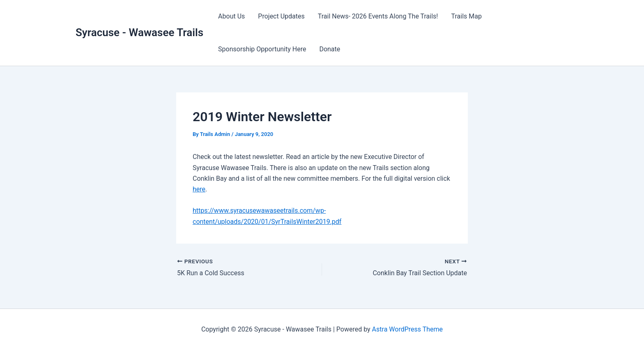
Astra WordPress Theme (407, 329)
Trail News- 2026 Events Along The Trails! (378, 16)
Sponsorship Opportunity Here (262, 49)
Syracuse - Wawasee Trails (139, 32)
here (199, 189)
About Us (231, 16)
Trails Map (466, 16)
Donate (330, 49)
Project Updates (281, 16)
